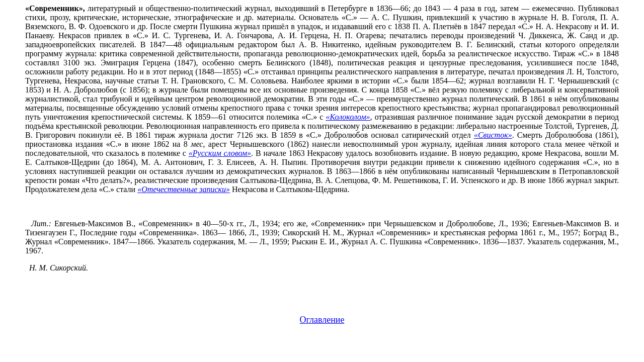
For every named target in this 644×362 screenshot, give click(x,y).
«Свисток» (493, 135)
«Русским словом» (220, 153)
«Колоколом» (348, 117)
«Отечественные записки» (184, 189)
